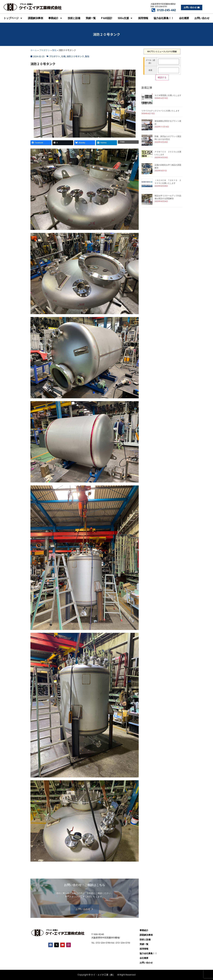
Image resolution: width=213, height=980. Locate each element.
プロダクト (45, 50)
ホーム (34, 50)
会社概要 (184, 18)
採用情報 (143, 18)
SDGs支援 (125, 18)
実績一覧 (91, 18)
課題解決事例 (35, 18)
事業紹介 (55, 18)
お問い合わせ (202, 18)
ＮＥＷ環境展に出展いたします (168, 95)
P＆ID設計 (107, 18)
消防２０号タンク (75, 56)
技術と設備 (74, 18)
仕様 (63, 56)
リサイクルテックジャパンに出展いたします (160, 111)
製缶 (54, 50)
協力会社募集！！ (164, 18)
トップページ (13, 18)
